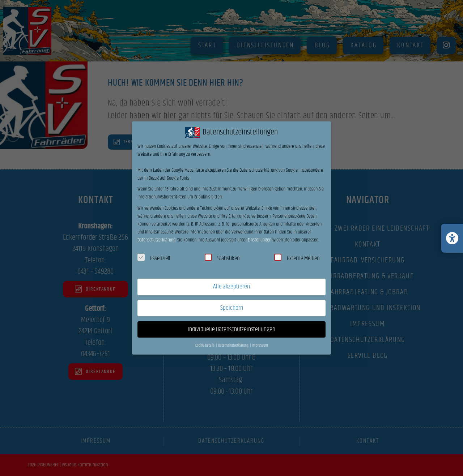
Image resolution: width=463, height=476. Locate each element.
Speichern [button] (232, 308)
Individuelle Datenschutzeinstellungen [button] (231, 329)
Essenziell (154, 258)
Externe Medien (297, 258)
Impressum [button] (260, 346)
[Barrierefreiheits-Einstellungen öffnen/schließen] (452, 238)
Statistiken (222, 258)
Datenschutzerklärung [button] (234, 346)
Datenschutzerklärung (156, 240)
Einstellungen (260, 240)
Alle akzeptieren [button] (231, 287)
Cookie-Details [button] (205, 346)
